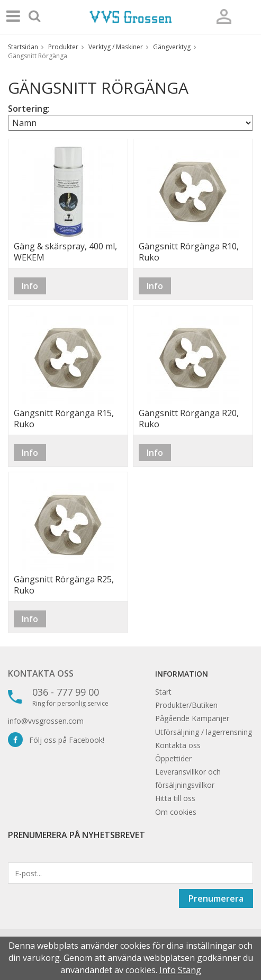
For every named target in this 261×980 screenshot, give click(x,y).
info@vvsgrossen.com (46, 721)
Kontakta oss (41, 673)
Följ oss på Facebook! (56, 740)
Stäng (190, 970)
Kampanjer (210, 718)
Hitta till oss (175, 798)
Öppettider (173, 758)
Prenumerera (216, 898)
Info (30, 286)
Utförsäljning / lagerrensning (204, 732)
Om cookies (176, 812)
